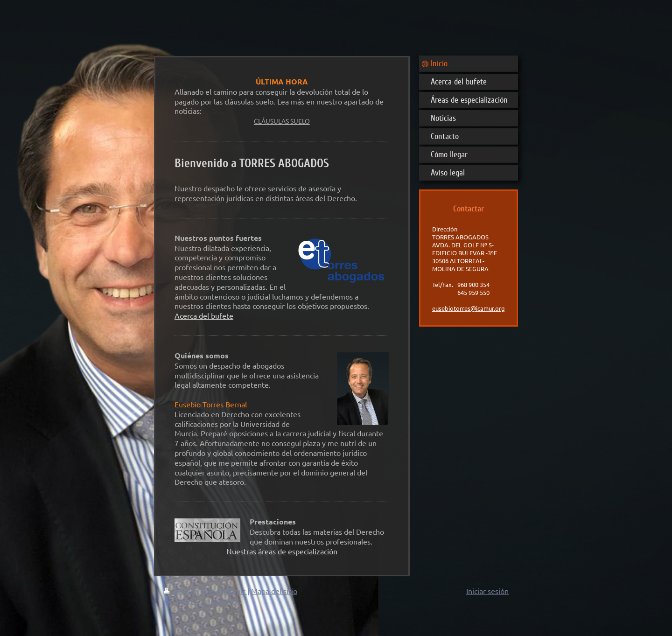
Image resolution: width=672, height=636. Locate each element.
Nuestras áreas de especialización (282, 551)
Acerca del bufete (204, 315)
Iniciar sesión (487, 591)
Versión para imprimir (205, 591)
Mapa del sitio (274, 591)
